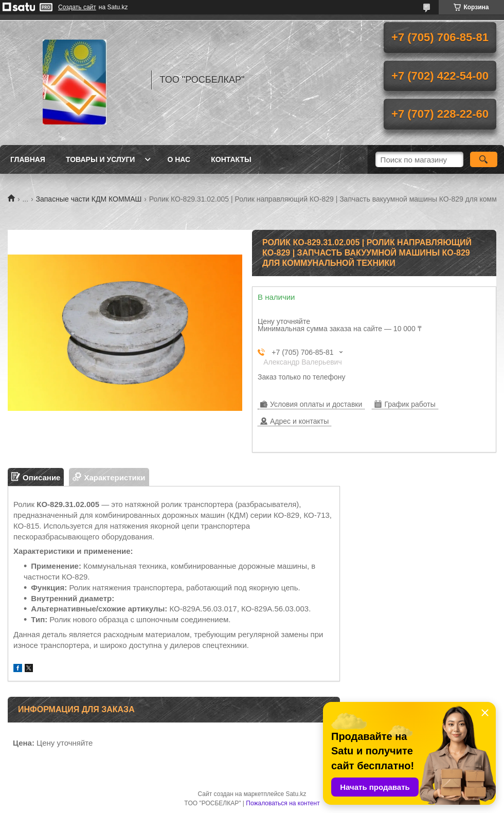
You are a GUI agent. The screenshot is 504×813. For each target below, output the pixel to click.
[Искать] (484, 159)
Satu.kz (296, 794)
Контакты (231, 159)
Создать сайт (77, 7)
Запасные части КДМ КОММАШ (89, 199)
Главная (28, 159)
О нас (179, 159)
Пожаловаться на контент (283, 803)
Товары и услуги (101, 159)
